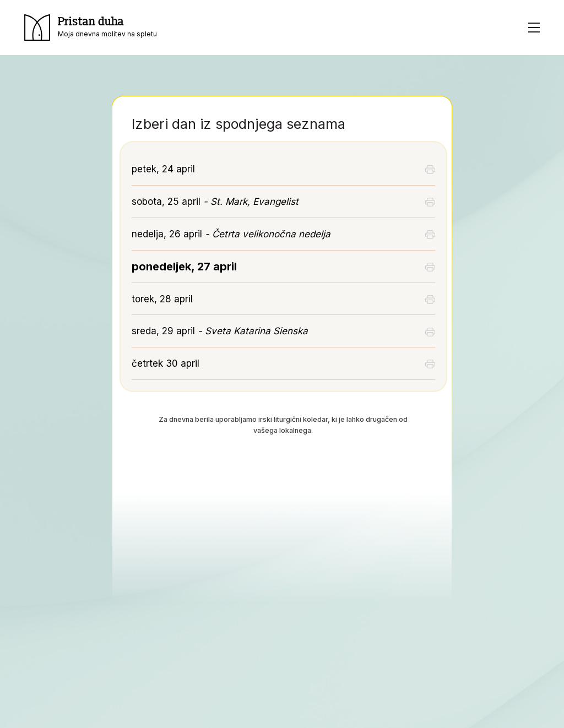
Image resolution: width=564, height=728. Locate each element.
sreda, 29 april (220, 331)
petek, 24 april (163, 169)
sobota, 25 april (215, 202)
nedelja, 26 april (231, 234)
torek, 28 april (162, 299)
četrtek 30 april (166, 363)
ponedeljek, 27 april (184, 267)
